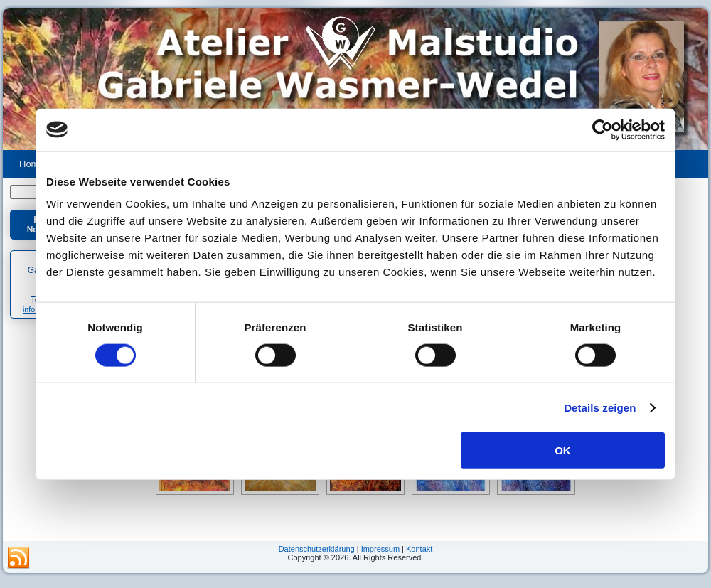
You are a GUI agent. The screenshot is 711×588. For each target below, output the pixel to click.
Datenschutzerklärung (317, 549)
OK (563, 450)
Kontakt (419, 549)
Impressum (380, 549)
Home (32, 164)
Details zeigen (600, 407)
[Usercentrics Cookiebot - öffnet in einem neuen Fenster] (603, 129)
